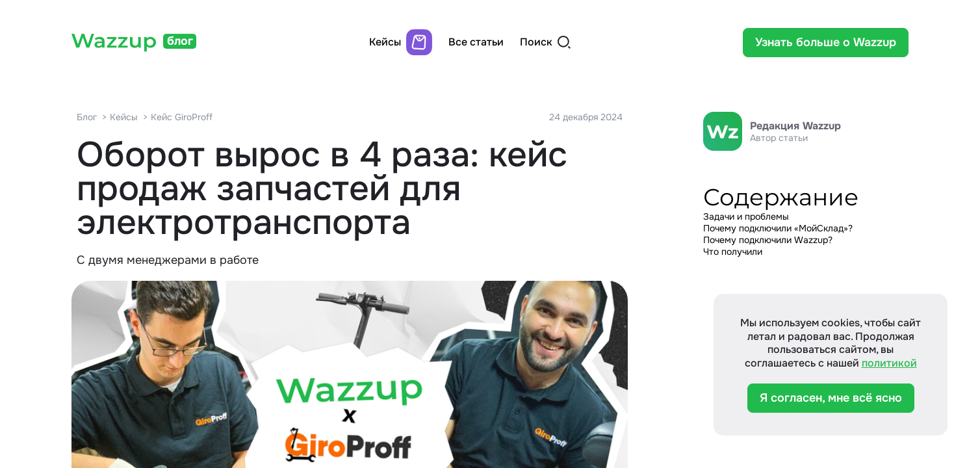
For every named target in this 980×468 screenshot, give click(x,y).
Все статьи (476, 42)
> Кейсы (120, 117)
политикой (889, 363)
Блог (87, 117)
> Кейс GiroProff (178, 117)
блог (180, 41)
